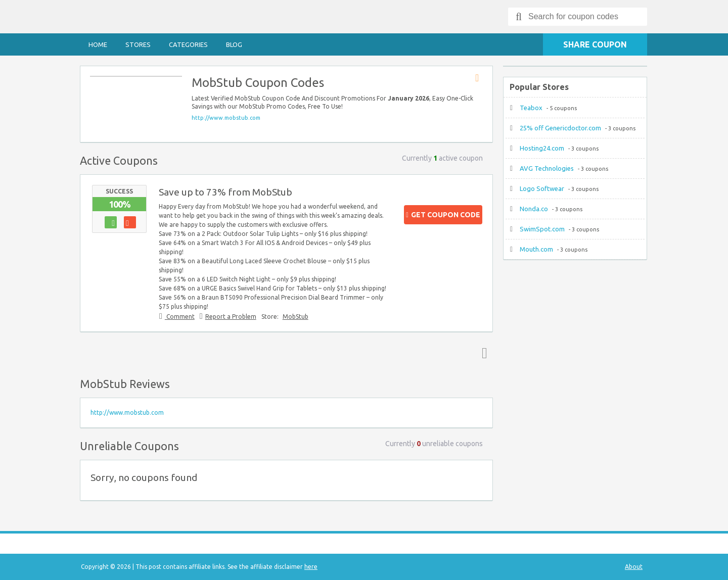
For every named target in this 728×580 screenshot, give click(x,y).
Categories (188, 44)
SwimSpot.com (542, 229)
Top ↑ (482, 353)
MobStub (295, 317)
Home (98, 44)
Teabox (531, 108)
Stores (138, 44)
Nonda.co (534, 209)
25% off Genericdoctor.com (560, 128)
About (634, 567)
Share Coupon (595, 44)
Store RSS (480, 78)
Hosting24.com (542, 148)
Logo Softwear (542, 188)
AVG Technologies (547, 168)
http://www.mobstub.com (226, 118)
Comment (180, 317)
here (311, 567)
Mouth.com (536, 249)
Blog (234, 44)
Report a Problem (231, 317)
